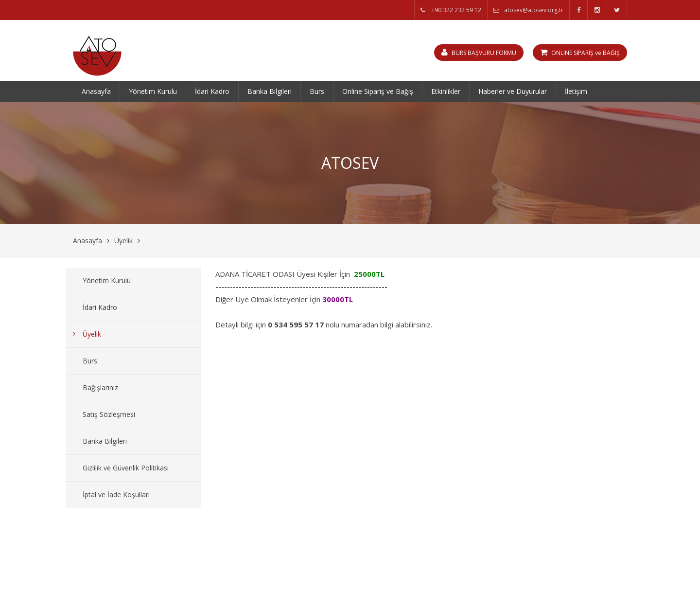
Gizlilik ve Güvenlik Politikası (126, 468)
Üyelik (123, 241)
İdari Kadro (212, 91)
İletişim (576, 91)
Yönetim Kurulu (153, 91)
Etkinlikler (446, 91)
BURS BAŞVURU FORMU (479, 53)
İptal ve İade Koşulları (116, 495)
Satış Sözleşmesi (109, 414)
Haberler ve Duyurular (513, 91)
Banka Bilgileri (270, 91)
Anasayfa (96, 91)
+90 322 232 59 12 (451, 10)
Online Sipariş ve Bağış (378, 91)
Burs (317, 91)
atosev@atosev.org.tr (528, 10)
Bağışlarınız (100, 387)
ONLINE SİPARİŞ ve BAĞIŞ (580, 53)
